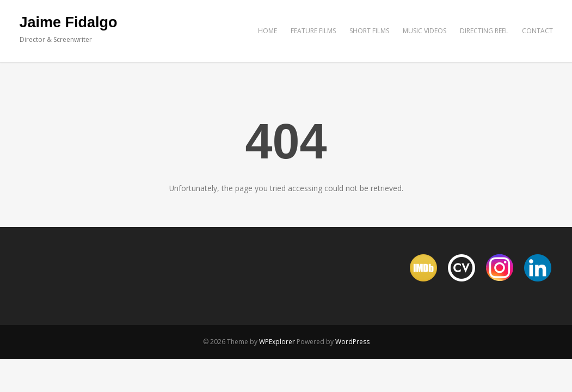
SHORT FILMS (369, 31)
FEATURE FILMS (313, 31)
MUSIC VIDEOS (425, 31)
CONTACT (537, 31)
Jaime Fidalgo (69, 22)
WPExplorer (277, 342)
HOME (267, 31)
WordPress (352, 342)
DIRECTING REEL (484, 31)
